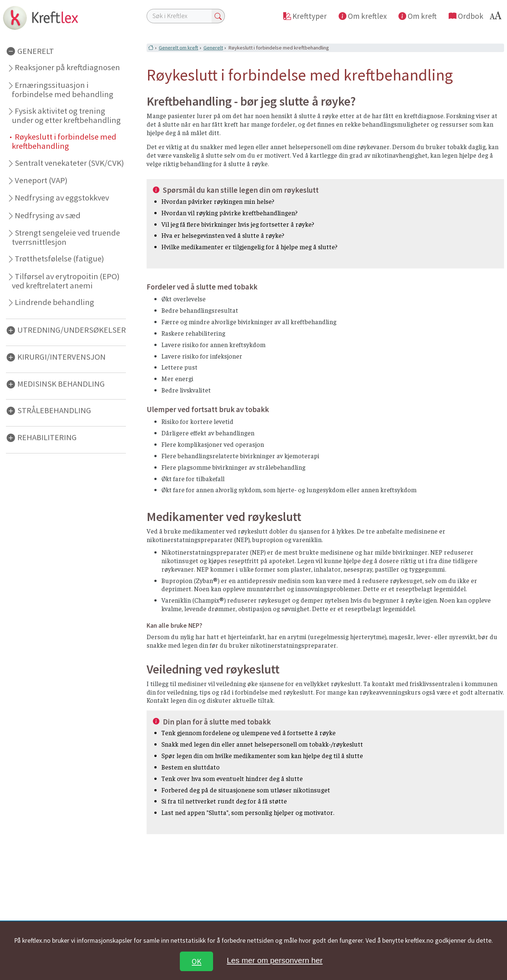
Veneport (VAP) (41, 180)
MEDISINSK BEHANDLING (61, 383)
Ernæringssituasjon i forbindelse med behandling (63, 90)
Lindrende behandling (54, 302)
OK (196, 961)
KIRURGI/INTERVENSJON (61, 357)
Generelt (213, 48)
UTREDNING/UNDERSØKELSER (72, 330)
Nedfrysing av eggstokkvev (62, 198)
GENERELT (36, 51)
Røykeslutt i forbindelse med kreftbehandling (64, 141)
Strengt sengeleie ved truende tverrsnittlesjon (66, 237)
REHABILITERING (47, 437)
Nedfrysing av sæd (48, 215)
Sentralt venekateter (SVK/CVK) (69, 163)
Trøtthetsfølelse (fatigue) (59, 258)
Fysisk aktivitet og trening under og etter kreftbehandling (66, 115)
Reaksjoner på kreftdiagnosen (67, 67)
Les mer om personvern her (275, 960)
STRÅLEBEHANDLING (54, 410)
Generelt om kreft (179, 48)
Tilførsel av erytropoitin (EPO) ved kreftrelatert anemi (66, 281)
